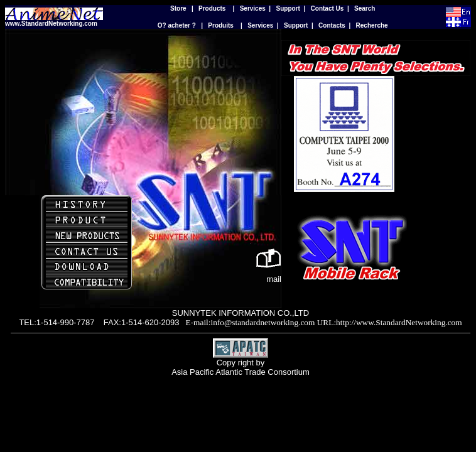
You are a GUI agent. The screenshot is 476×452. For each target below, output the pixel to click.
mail (274, 279)
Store (178, 8)
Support (288, 8)
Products (212, 8)
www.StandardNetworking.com (51, 24)
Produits (221, 25)
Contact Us (327, 8)
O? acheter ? (177, 25)
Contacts (332, 25)
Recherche (372, 25)
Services (253, 8)
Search (365, 8)
